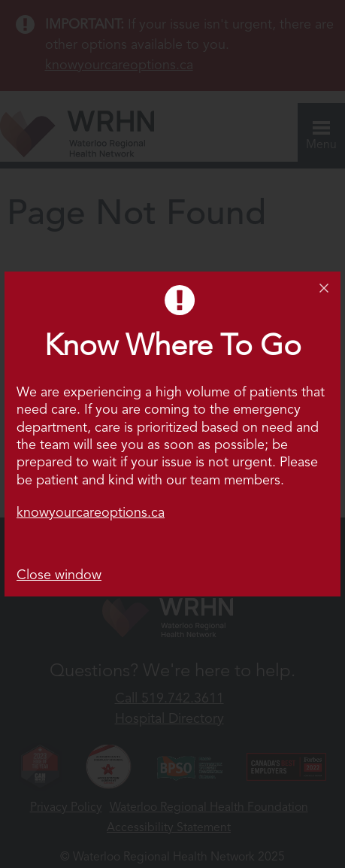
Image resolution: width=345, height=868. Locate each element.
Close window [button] (59, 575)
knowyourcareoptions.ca (91, 513)
